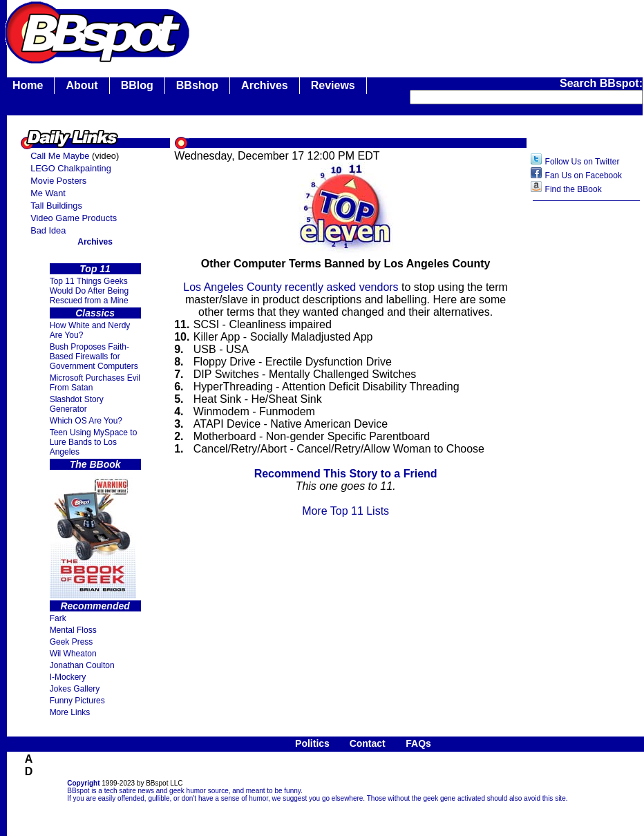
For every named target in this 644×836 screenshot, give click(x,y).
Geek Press (72, 642)
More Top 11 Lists (345, 511)
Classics (95, 313)
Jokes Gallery (75, 689)
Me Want (48, 193)
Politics (312, 743)
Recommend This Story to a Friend (346, 474)
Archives (265, 85)
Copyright (83, 783)
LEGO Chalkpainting (71, 168)
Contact (368, 743)
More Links (70, 712)
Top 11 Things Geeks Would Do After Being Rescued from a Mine (89, 291)
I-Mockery (68, 677)
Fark (58, 618)
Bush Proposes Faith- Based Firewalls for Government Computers (94, 357)
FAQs (418, 743)
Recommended (95, 606)
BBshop (197, 85)
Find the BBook (574, 189)
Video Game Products (74, 218)
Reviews (333, 85)
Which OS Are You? (86, 421)
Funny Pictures (77, 701)
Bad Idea (48, 230)
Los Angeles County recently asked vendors (291, 287)
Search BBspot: (601, 83)
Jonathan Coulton (82, 665)
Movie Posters (58, 181)
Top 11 (95, 269)
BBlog (137, 85)
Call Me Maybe (60, 156)
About (82, 85)
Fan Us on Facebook (584, 175)
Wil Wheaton (73, 654)
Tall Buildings (56, 206)
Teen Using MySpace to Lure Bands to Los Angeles (94, 442)
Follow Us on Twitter (583, 162)
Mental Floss (73, 630)
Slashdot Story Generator (77, 404)
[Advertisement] (587, 426)
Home (28, 85)
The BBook (95, 464)
